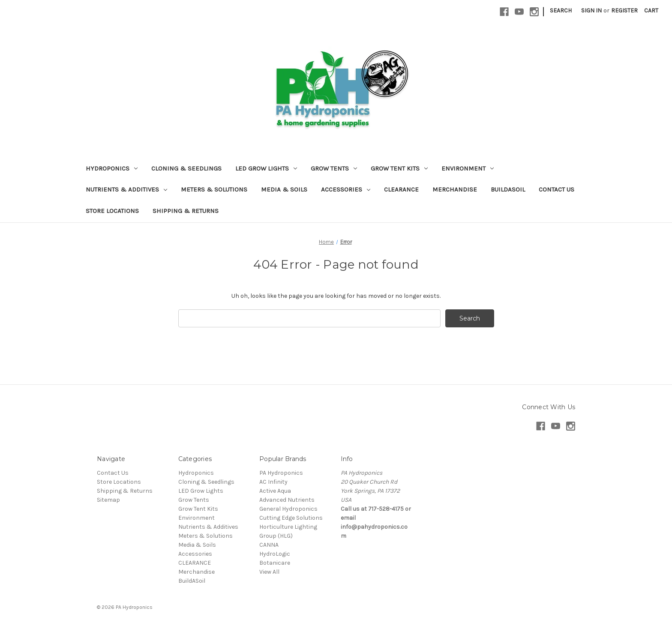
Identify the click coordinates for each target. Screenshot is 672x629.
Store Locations (112, 211)
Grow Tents (334, 168)
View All (269, 572)
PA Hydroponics (281, 473)
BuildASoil (508, 189)
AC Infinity (273, 482)
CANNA (269, 545)
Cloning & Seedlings (186, 168)
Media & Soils (284, 189)
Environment (468, 168)
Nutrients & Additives (126, 189)
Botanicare (275, 563)
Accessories (346, 189)
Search (561, 10)
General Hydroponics (288, 509)
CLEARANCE (401, 189)
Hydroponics (112, 168)
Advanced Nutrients (287, 500)
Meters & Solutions (214, 189)
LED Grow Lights (266, 168)
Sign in (591, 10)
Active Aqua (275, 491)
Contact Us (556, 189)
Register (624, 10)
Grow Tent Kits (399, 168)
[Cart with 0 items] (651, 10)
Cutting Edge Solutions (291, 518)
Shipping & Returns (186, 211)
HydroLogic (275, 554)
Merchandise (455, 189)
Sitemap (108, 500)
